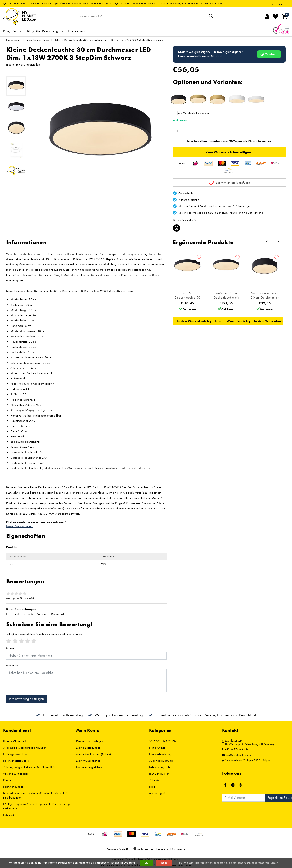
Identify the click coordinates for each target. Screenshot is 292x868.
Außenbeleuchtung (161, 761)
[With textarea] (86, 680)
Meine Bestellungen (88, 748)
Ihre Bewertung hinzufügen (26, 699)
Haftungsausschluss (15, 754)
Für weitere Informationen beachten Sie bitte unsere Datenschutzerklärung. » (229, 863)
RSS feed (9, 815)
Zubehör (154, 780)
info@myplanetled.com (237, 755)
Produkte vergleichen (89, 767)
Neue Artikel (157, 748)
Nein (164, 863)
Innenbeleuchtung (38, 40)
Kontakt (8, 780)
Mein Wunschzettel (88, 761)
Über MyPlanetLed (14, 741)
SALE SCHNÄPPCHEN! (163, 741)
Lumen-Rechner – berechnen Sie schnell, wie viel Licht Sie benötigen (36, 795)
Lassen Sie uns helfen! (20, 526)
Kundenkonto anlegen (90, 741)
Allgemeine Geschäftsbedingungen (25, 748)
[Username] (86, 656)
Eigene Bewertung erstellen (23, 64)
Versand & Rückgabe (16, 774)
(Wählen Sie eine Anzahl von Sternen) (45, 634)
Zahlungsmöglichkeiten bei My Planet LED (29, 767)
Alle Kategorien (159, 793)
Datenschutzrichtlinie (16, 761)
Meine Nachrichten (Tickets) (94, 754)
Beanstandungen (13, 787)
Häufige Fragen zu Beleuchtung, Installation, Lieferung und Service (36, 806)
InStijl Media (177, 849)
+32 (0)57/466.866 (235, 750)
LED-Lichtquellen (159, 774)
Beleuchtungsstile (160, 767)
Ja (146, 863)
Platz (152, 787)
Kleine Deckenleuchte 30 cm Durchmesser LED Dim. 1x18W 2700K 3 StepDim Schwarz (109, 40)
